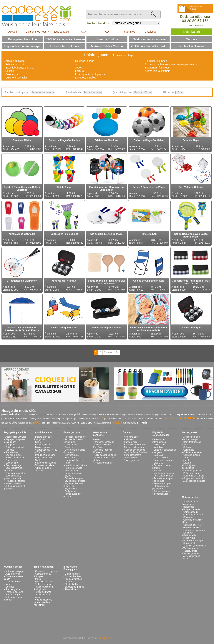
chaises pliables (28, 419)
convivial (32, 415)
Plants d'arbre (72, 584)
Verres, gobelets (191, 553)
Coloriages (12, 74)
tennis (70, 415)
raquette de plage (26, 423)
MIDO (25, 415)
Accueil (13, 32)
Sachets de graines (74, 587)
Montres (158, 471)
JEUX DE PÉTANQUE (48, 415)
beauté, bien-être (43, 432)
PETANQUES (92, 419)
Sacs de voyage (13, 465)
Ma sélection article (196, 8)
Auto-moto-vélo (13, 574)
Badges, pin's (131, 442)
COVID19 (40, 452)
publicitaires (81, 414)
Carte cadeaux (161, 458)
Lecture (79, 71)
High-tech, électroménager (161, 434)
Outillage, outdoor (14, 567)
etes (14, 423)
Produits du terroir (103, 463)
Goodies (127, 432)
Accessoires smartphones (159, 446)
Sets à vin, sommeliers (195, 546)
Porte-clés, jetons (133, 455)
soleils (84, 423)
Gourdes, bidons (85, 61)
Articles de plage (15, 61)
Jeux (78, 64)
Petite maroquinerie (15, 447)
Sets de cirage (13, 595)
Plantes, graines (14, 589)
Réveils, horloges (162, 484)
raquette (57, 423)
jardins (108, 419)
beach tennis (117, 419)
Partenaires (128, 32)
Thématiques (71, 589)
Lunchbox (188, 533)
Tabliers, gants (191, 548)
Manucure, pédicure (45, 455)
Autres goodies (131, 460)
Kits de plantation (73, 579)
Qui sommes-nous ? (37, 32)
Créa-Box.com (105, 638)
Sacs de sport (12, 463)
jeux (38, 422)
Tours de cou (131, 458)
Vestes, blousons (44, 600)
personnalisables (11, 414)
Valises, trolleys (13, 484)
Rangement (189, 543)
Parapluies (11, 445)
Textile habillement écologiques (44, 588)
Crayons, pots (72, 455)
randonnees (116, 415)
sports (92, 423)
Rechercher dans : (99, 23)
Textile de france (43, 592)
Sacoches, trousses (75, 473)
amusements (130, 423)
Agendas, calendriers (75, 437)
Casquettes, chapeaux (46, 571)
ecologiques (47, 423)
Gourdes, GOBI (191, 528)
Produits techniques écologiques (163, 480)
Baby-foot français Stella (19, 68)
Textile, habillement (44, 567)
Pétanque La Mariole (157, 64)
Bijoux (38, 442)
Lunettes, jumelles (86, 78)
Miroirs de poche (43, 458)
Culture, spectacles (16, 78)
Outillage (10, 587)
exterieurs (107, 423)
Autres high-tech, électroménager (161, 493)
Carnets (69, 447)
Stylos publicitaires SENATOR (73, 485)
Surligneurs (70, 491)
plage (73, 419)
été (101, 418)
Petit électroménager (164, 476)
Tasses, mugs (190, 551)
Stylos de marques (74, 478)
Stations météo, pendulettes (161, 487)
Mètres (9, 584)
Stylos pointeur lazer (75, 481)
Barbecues (189, 507)
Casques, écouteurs (164, 460)
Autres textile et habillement (42, 604)
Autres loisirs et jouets (158, 71)
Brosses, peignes (44, 447)
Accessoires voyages (16, 437)
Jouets (79, 68)
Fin (117, 352)
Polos (38, 579)
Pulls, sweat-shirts (44, 582)
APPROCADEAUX (180, 418)
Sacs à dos (11, 460)
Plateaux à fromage (193, 541)
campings (93, 415)
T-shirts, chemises (44, 584)
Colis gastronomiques (105, 455)
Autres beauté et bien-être (43, 469)
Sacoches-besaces (15, 458)
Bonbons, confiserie (104, 442)
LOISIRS (171, 415)
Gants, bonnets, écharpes (42, 575)
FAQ (106, 32)
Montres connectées (164, 473)
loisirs (161, 419)
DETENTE (128, 419)
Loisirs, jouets (190, 432)
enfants (142, 422)
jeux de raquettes (43, 419)
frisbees (192, 415)
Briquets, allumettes (134, 447)
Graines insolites (73, 576)
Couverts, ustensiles (193, 515)
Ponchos (10, 450)
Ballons (10, 71)
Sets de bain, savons (45, 463)
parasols (201, 415)
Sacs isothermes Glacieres (13, 469)
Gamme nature (72, 574)
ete (135, 415)
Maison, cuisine (190, 497)
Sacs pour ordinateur (16, 473)
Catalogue (151, 32)
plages (117, 422)
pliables (81, 418)
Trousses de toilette (15, 481)
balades (63, 415)
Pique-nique (189, 538)
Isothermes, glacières (194, 530)
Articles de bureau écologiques (73, 441)
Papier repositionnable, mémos (75, 464)
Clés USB (159, 463)
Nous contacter (62, 32)
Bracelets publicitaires (135, 445)
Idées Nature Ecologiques (70, 568)
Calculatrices (71, 445)
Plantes (69, 582)
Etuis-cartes (71, 458)
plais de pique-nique (61, 419)
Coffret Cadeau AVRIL (46, 450)
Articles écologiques (15, 571)
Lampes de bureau (74, 460)
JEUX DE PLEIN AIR (71, 423)
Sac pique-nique (14, 455)
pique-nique (127, 415)
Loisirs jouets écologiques (90, 74)
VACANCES (201, 419)
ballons (209, 415)
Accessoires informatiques (159, 441)
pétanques (15, 419)
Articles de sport (15, 64)
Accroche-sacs (131, 437)
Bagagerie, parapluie (15, 432)
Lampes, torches (14, 582)
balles (8, 423)
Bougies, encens (43, 445)
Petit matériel (71, 471)
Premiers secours (14, 592)
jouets (5, 418)
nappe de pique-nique (156, 415)
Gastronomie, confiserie (100, 434)
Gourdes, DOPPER (193, 525)
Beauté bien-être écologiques (43, 438)
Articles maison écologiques (190, 503)
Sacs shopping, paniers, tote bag (13, 477)
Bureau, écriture (72, 432)
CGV (84, 32)
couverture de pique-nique (146, 419)
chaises (141, 415)
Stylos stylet (71, 489)
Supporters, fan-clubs (157, 68)
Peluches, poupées (156, 61)
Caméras (158, 455)
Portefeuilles (12, 452)
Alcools (98, 439)
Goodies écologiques (135, 450)
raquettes (181, 414)
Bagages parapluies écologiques (15, 441)
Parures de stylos (73, 468)
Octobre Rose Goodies (135, 452)
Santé (38, 460)
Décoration (189, 517)
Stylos (68, 476)
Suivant (108, 352)
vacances (104, 414)
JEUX (99, 423)
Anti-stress (129, 439)
